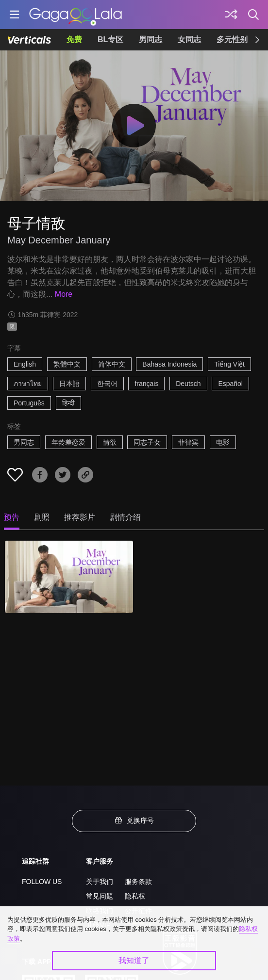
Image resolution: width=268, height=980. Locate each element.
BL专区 (110, 40)
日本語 (69, 384)
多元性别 (232, 40)
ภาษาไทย (28, 384)
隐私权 (135, 896)
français (146, 384)
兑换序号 (134, 820)
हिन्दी (68, 403)
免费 (74, 40)
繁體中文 (67, 364)
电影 (223, 442)
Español (230, 384)
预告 (12, 517)
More (64, 294)
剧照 (42, 517)
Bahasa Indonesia (169, 364)
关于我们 (100, 882)
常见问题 (100, 896)
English (25, 364)
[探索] (231, 15)
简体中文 (112, 364)
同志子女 (147, 442)
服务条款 (138, 882)
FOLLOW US (42, 882)
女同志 (189, 40)
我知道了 (134, 960)
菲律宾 (188, 442)
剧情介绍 (125, 517)
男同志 (151, 40)
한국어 (107, 384)
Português (29, 403)
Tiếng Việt (229, 364)
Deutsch (188, 384)
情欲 (110, 442)
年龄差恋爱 (68, 442)
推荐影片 (80, 517)
